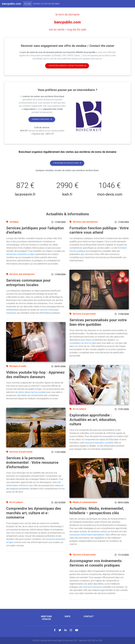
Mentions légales (46, 618)
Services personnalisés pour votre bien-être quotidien (98, 322)
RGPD (68, 616)
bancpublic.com (67, 22)
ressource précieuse (92, 587)
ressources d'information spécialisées (87, 535)
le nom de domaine (67, 14)
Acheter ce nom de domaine (46, 4)
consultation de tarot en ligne (83, 343)
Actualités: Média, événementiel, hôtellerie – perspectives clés (97, 511)
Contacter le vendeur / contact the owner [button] (67, 65)
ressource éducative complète (99, 443)
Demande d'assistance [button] (42, 119)
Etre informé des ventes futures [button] (67, 163)
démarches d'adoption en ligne (20, 254)
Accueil (28, 3)
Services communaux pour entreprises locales (28, 282)
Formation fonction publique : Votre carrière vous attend (99, 230)
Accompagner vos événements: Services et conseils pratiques (96, 563)
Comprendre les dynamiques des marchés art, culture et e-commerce (34, 513)
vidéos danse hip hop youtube (32, 392)
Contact (89, 616)
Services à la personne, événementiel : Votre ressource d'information (32, 462)
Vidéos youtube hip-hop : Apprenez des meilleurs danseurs (35, 374)
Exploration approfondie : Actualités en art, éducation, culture (93, 419)
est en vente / (68, 29)
